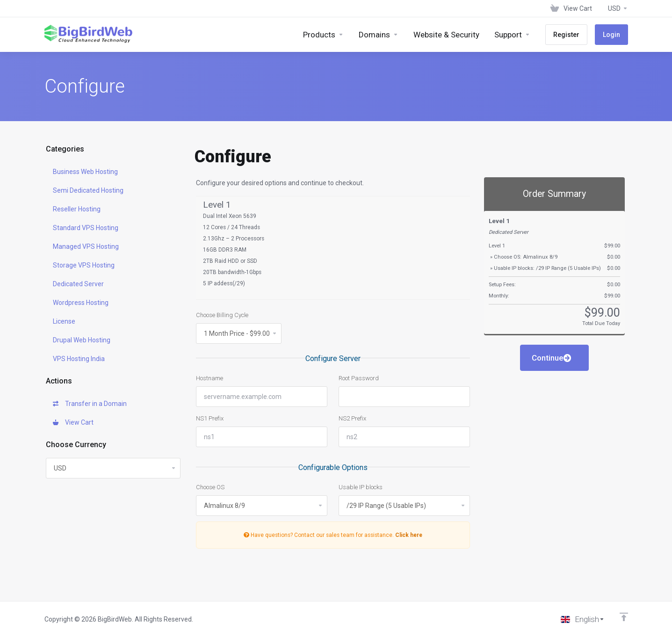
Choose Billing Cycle (222, 315)
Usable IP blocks (361, 487)
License (64, 321)
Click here (409, 535)
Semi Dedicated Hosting (88, 190)
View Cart (73, 422)
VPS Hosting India (79, 359)
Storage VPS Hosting (84, 265)
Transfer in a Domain (90, 404)
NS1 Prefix (210, 418)
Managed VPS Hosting (86, 246)
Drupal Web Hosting (82, 340)
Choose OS (210, 487)
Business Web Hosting (85, 172)
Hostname (210, 378)
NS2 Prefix (352, 418)
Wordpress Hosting (81, 303)
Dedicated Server (78, 284)
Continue (552, 358)
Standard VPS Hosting (86, 228)
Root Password (359, 378)
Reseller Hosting (77, 209)
